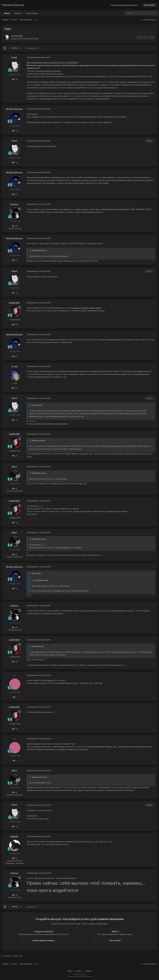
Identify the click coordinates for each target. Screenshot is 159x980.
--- (14, 675)
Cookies (88, 971)
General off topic (32, 39)
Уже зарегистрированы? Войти (125, 5)
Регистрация (149, 5)
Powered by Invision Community (79, 976)
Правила (18, 13)
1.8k (15, 131)
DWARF (14, 837)
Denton (14, 204)
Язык (70, 971)
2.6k (15, 325)
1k (15, 697)
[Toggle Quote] (30, 250)
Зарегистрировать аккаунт (44, 940)
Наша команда (32, 13)
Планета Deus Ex (13, 5)
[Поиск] (131, 13)
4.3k (15, 79)
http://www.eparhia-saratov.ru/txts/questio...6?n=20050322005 (52, 63)
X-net (14, 366)
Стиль (79, 971)
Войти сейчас (115, 940)
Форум (7, 14)
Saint (20, 36)
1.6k (15, 488)
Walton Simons (14, 109)
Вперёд (15, 48)
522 (15, 858)
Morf (14, 467)
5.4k (15, 226)
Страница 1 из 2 (33, 48)
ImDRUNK (14, 303)
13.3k (15, 388)
